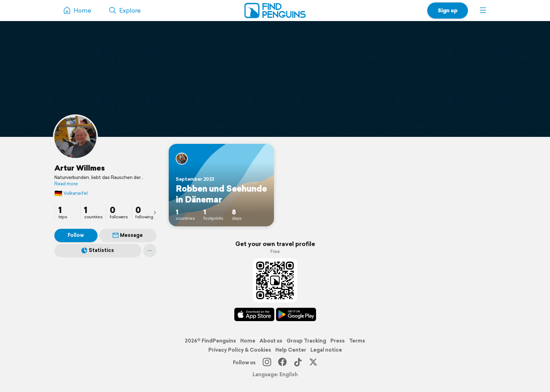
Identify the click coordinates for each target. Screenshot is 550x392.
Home (248, 341)
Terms (357, 341)
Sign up (448, 10)
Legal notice (326, 350)
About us (271, 341)
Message (128, 235)
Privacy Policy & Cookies (240, 350)
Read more (66, 184)
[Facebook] (282, 363)
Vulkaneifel (71, 193)
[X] (313, 363)
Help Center (291, 350)
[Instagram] (267, 363)
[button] (483, 11)
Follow (76, 235)
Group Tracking (306, 341)
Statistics (98, 250)
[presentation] (155, 212)
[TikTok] (298, 363)
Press (338, 341)
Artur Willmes (80, 168)
